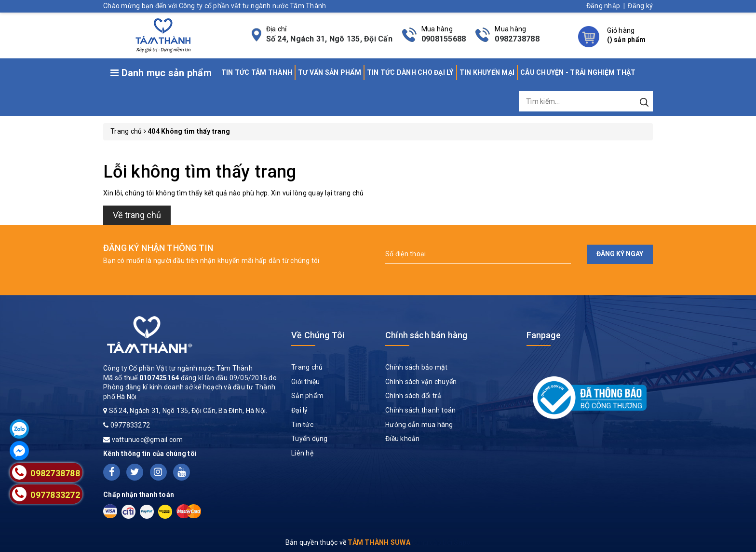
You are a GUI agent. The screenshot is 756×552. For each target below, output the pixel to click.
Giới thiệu (306, 382)
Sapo (462, 542)
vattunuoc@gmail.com (148, 440)
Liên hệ (302, 453)
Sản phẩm (307, 396)
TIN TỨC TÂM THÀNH (257, 72)
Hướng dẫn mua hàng (419, 425)
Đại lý (300, 410)
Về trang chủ (137, 215)
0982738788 (517, 39)
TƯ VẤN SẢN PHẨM (330, 72)
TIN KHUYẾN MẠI (487, 72)
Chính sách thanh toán (420, 410)
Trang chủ (307, 367)
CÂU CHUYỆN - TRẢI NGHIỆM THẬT (578, 72)
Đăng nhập (603, 6)
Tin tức (302, 425)
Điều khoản (403, 439)
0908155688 (444, 39)
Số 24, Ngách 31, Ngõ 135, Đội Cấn (329, 39)
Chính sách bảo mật (417, 367)
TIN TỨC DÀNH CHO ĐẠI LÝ (410, 72)
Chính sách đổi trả (413, 396)
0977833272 (130, 425)
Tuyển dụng (310, 439)
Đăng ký (640, 6)
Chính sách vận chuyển (421, 382)
